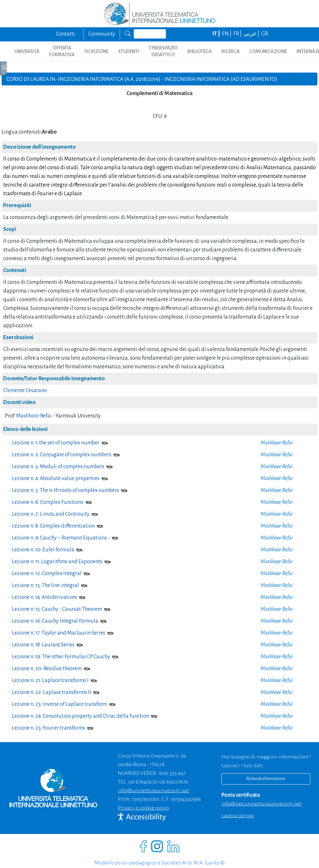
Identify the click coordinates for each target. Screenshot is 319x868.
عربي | (252, 34)
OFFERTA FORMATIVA (62, 51)
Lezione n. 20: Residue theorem (47, 669)
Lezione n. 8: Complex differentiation (53, 526)
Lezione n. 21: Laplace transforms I (50, 680)
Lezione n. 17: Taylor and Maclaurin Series (59, 633)
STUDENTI (129, 51)
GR (265, 34)
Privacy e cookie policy (144, 808)
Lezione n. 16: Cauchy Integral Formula (55, 621)
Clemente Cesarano (25, 390)
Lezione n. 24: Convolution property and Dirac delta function (80, 716)
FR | (238, 34)
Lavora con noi (238, 816)
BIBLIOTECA (200, 51)
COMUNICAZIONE (268, 51)
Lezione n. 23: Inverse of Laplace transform (60, 704)
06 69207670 (174, 782)
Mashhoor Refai (34, 416)
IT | (217, 34)
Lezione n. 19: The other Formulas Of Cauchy (61, 657)
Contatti (66, 34)
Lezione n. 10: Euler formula (43, 550)
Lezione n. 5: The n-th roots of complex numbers (65, 490)
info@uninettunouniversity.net (153, 791)
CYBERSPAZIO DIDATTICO (163, 51)
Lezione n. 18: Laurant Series (43, 645)
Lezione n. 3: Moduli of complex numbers (58, 467)
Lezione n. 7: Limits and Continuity (51, 514)
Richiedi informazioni (266, 779)
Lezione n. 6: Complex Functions (48, 502)
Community (102, 34)
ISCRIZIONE (96, 51)
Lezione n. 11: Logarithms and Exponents (57, 562)
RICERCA (231, 51)
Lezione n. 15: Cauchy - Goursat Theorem (57, 609)
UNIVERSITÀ (27, 51)
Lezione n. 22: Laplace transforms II (52, 692)
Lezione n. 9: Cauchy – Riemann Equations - (61, 538)
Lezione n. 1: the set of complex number (56, 443)
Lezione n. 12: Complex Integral (47, 574)
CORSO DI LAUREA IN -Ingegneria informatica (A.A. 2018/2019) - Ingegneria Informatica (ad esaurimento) (142, 79)
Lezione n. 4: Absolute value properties (56, 478)
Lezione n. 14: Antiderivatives (44, 597)
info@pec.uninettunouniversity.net (262, 804)
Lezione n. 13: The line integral (45, 585)
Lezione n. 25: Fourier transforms (48, 728)
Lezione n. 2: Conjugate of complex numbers (62, 455)
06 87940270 (143, 782)
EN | (227, 34)
